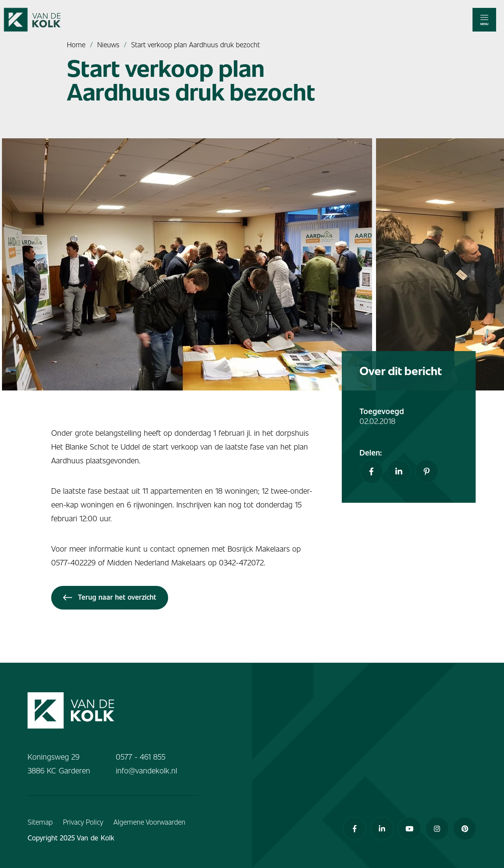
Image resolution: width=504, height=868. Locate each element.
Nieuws (108, 44)
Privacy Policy (83, 822)
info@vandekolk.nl (146, 770)
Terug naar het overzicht (110, 597)
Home (76, 44)
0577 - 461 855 (141, 756)
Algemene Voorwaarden (149, 822)
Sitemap (40, 822)
